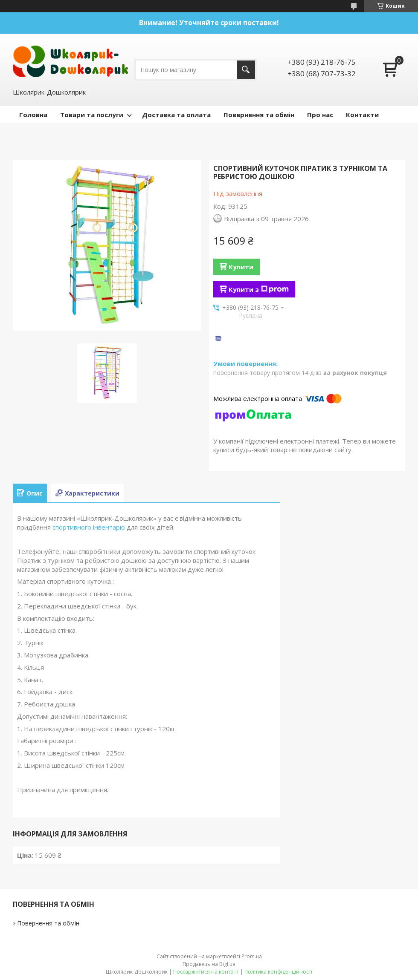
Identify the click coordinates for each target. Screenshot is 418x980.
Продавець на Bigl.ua (209, 964)
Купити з (259, 289)
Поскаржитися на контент (206, 972)
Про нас (320, 115)
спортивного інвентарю (89, 527)
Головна (33, 115)
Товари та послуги (92, 115)
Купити (241, 267)
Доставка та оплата (176, 115)
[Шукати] (246, 70)
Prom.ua (252, 956)
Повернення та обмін (259, 115)
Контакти (362, 115)
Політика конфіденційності (278, 972)
